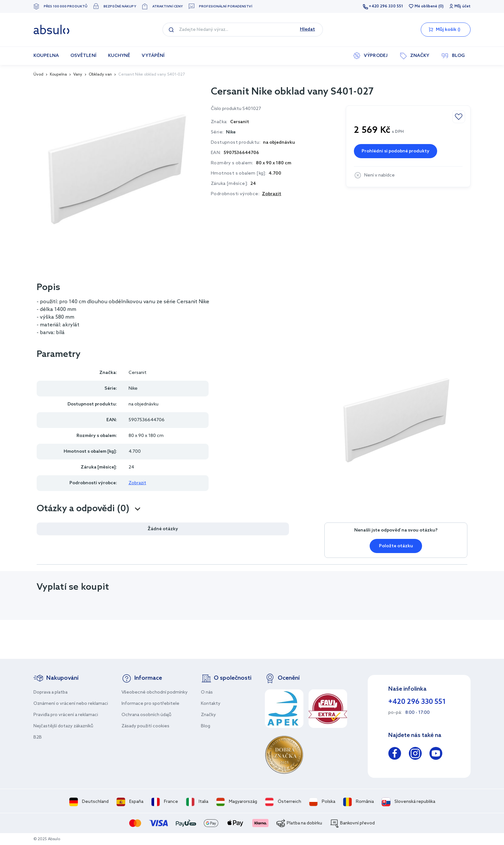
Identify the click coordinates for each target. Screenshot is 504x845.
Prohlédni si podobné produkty (396, 151)
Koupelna (58, 75)
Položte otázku (396, 546)
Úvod (38, 75)
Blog (206, 726)
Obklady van (100, 75)
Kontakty (211, 704)
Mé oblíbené (426, 6)
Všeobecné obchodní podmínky (155, 692)
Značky (208, 715)
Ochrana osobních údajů (146, 715)
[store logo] (51, 30)
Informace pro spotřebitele (150, 704)
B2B (38, 737)
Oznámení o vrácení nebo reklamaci (71, 704)
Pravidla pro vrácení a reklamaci (66, 715)
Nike (231, 132)
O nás (207, 692)
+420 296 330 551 (386, 6)
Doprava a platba (50, 692)
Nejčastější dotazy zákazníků (63, 726)
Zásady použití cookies (145, 726)
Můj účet (463, 6)
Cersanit (138, 373)
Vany (78, 75)
